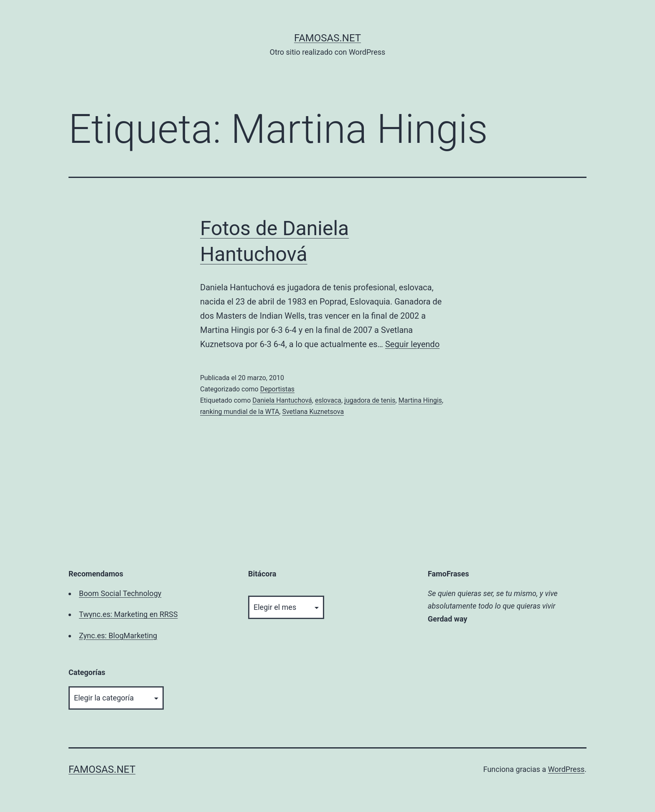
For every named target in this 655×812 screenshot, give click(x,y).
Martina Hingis (420, 400)
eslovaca (328, 400)
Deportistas (277, 389)
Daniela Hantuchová (282, 400)
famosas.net (327, 38)
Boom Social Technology (120, 593)
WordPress (566, 769)
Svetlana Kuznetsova (313, 412)
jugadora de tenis (370, 400)
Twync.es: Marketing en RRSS (128, 614)
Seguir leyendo (412, 344)
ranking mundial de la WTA (240, 412)
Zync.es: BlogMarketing (118, 636)
